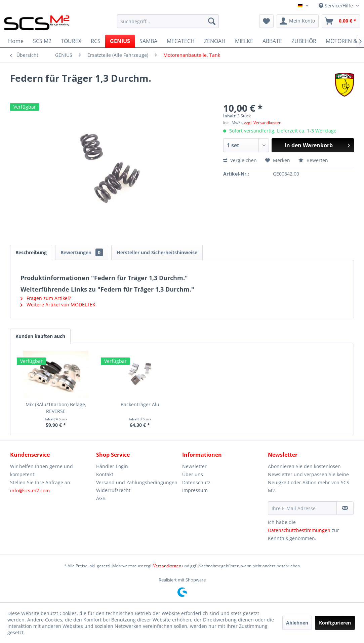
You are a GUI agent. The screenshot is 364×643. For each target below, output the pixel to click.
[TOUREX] (71, 41)
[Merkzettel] (266, 21)
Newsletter (194, 466)
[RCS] (96, 41)
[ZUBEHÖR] (304, 41)
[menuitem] (168, 21)
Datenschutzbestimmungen (299, 530)
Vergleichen (240, 160)
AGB (101, 498)
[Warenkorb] (341, 21)
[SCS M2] (42, 41)
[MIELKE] (244, 41)
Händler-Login (112, 466)
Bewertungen (82, 252)
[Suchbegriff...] (168, 21)
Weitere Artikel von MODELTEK (58, 305)
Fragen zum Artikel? (46, 298)
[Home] (16, 41)
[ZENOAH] (215, 41)
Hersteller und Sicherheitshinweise (157, 252)
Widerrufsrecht (113, 490)
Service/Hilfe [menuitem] (336, 6)
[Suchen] (212, 21)
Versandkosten (167, 566)
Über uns (193, 474)
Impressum (195, 490)
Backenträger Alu (140, 404)
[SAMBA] (148, 41)
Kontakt (105, 474)
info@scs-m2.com (30, 490)
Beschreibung (31, 252)
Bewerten (313, 160)
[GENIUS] (120, 41)
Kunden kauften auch (40, 336)
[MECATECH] (181, 41)
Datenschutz (196, 482)
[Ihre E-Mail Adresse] (302, 508)
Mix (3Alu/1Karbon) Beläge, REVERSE (56, 408)
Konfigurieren (335, 623)
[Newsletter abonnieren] (345, 508)
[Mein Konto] (298, 21)
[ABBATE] (272, 41)
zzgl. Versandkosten (263, 123)
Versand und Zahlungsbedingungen (137, 482)
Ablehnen (297, 623)
